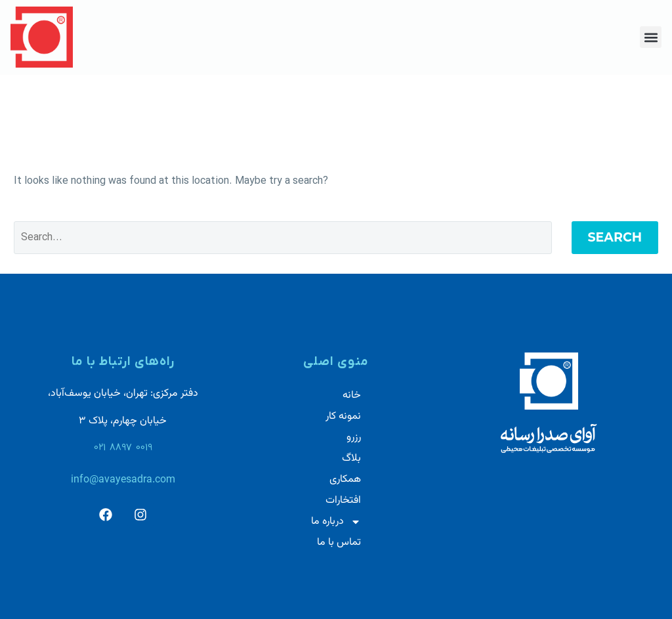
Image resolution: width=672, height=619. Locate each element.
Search (615, 237)
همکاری (345, 480)
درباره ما (336, 522)
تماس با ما (339, 543)
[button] (651, 37)
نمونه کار (343, 416)
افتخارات (343, 501)
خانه (352, 395)
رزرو (354, 438)
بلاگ (351, 459)
